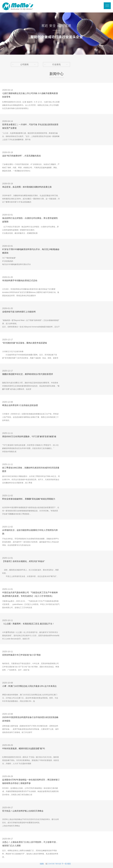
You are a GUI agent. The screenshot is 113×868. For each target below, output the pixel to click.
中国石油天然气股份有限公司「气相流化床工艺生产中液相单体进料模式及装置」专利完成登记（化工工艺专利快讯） (30, 594)
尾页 (69, 864)
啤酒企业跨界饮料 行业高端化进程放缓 (20, 405)
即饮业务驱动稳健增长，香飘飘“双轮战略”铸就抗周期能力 (29, 499)
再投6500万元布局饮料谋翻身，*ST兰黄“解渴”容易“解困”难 (29, 436)
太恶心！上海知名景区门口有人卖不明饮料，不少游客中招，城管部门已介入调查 (30, 844)
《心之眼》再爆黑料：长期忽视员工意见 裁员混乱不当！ (28, 624)
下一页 (64, 864)
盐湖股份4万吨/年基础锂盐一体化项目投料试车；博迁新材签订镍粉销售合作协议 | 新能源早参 (31, 781)
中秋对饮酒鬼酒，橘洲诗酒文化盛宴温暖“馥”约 (23, 748)
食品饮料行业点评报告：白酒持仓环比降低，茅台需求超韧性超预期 (30, 220)
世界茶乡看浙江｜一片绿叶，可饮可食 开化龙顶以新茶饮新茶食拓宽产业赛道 (30, 126)
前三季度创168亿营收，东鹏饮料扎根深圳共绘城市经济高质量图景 (31, 469)
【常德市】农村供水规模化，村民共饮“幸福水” (23, 561)
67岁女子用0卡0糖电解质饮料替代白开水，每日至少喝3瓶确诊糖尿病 (31, 251)
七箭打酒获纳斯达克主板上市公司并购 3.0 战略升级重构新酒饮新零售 (30, 95)
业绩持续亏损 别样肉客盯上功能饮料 (19, 312)
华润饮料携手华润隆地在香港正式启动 (20, 280)
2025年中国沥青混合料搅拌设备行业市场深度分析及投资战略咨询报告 (30, 719)
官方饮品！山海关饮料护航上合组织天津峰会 (23, 811)
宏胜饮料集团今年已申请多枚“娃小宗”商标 (21, 655)
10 (60, 864)
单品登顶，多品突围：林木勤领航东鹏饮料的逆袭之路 (27, 187)
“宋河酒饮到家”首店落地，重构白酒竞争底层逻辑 (24, 343)
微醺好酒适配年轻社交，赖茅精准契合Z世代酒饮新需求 (28, 374)
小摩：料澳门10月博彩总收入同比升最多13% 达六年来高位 (29, 686)
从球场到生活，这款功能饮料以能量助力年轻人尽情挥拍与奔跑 (30, 532)
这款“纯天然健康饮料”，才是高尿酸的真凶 (21, 156)
